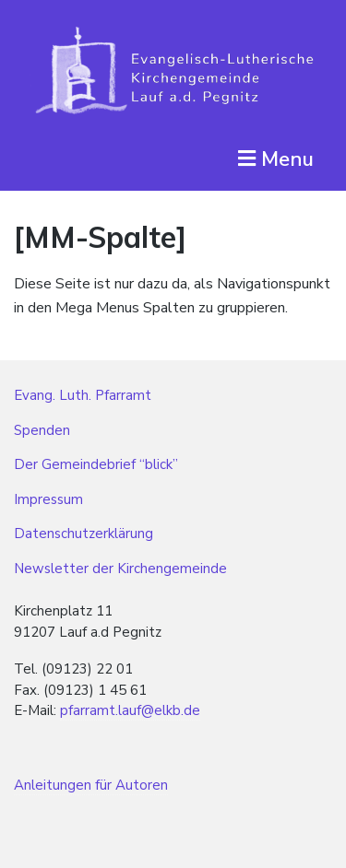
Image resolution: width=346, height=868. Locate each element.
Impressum (48, 499)
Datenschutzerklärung (84, 534)
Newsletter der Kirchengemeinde (120, 569)
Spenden (42, 430)
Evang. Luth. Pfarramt (83, 395)
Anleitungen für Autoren (91, 785)
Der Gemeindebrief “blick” (96, 464)
